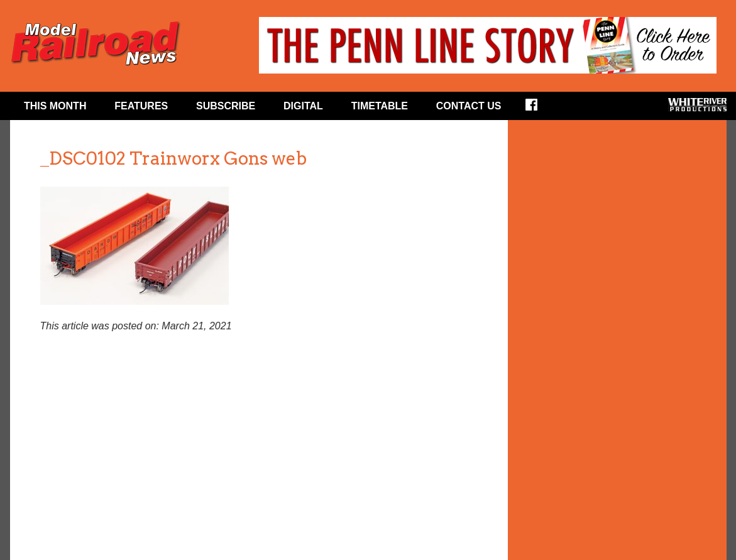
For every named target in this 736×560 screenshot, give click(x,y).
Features (141, 106)
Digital (303, 106)
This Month (55, 106)
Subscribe (226, 106)
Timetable (380, 106)
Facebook (540, 109)
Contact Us (469, 106)
